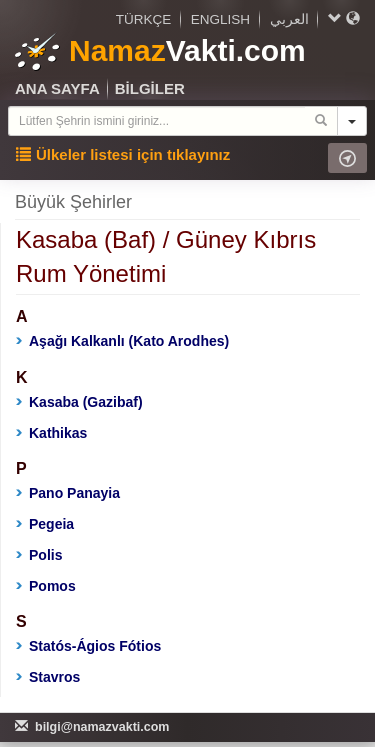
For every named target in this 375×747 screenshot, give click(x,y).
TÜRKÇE (144, 19)
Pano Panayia (68, 493)
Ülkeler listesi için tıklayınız (123, 154)
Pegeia (45, 524)
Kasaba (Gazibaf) (79, 402)
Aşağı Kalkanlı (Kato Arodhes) (122, 341)
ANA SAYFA (57, 88)
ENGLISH (220, 19)
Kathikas (51, 433)
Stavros (48, 677)
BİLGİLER (150, 88)
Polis (39, 555)
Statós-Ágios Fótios (88, 646)
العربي (289, 19)
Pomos (46, 586)
